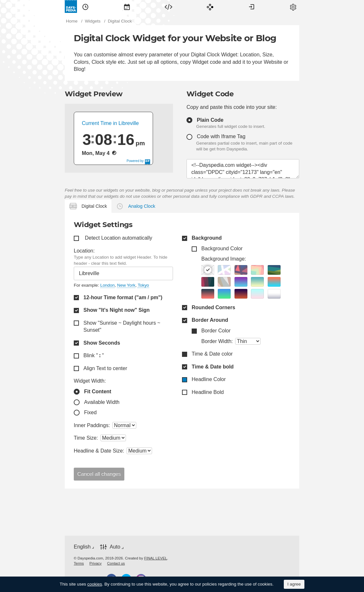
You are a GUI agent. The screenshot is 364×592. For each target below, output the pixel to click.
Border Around (210, 320)
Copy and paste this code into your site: (232, 107)
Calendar (127, 6)
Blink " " (94, 355)
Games (210, 6)
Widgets (168, 6)
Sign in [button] (252, 6)
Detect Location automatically (118, 238)
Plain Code (210, 120)
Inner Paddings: (92, 425)
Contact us (116, 563)
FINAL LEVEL (155, 558)
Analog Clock (142, 206)
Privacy (96, 563)
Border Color (216, 331)
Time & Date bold (213, 367)
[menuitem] (85, 6)
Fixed (90, 412)
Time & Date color (212, 354)
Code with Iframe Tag (221, 136)
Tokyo (143, 285)
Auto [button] (115, 547)
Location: (84, 251)
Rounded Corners (213, 307)
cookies (95, 584)
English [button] (82, 547)
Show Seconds (102, 343)
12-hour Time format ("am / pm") (123, 297)
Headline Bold (208, 392)
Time (85, 6)
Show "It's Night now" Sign (117, 310)
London (107, 285)
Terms (79, 563)
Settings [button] (293, 6)
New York (126, 285)
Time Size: (86, 438)
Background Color (222, 248)
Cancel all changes (99, 474)
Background (207, 238)
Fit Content (98, 391)
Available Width (102, 402)
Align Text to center (105, 368)
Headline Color (209, 379)
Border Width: (217, 341)
